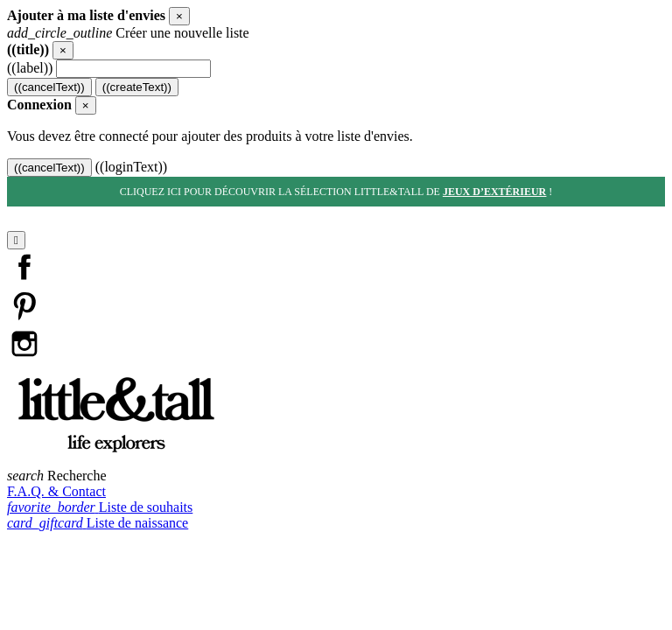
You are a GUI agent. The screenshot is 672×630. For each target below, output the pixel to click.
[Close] (179, 16)
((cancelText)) (49, 87)
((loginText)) (131, 167)
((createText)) (137, 87)
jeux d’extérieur (494, 192)
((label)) (30, 68)
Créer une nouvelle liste (128, 33)
